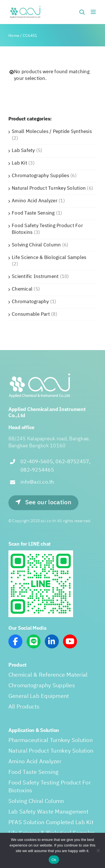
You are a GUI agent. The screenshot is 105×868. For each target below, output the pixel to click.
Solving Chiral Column (36, 245)
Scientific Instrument (35, 277)
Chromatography (30, 302)
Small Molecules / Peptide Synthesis (52, 132)
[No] (98, 850)
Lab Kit (19, 163)
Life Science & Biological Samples (49, 258)
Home (14, 36)
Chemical (22, 289)
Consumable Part (31, 314)
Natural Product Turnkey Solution (49, 188)
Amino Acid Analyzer (35, 201)
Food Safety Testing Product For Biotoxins (47, 229)
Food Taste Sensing (33, 213)
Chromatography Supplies (40, 176)
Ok (54, 860)
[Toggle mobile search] (82, 12)
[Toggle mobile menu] (94, 12)
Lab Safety (23, 151)
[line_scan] (41, 553)
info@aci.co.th (37, 482)
